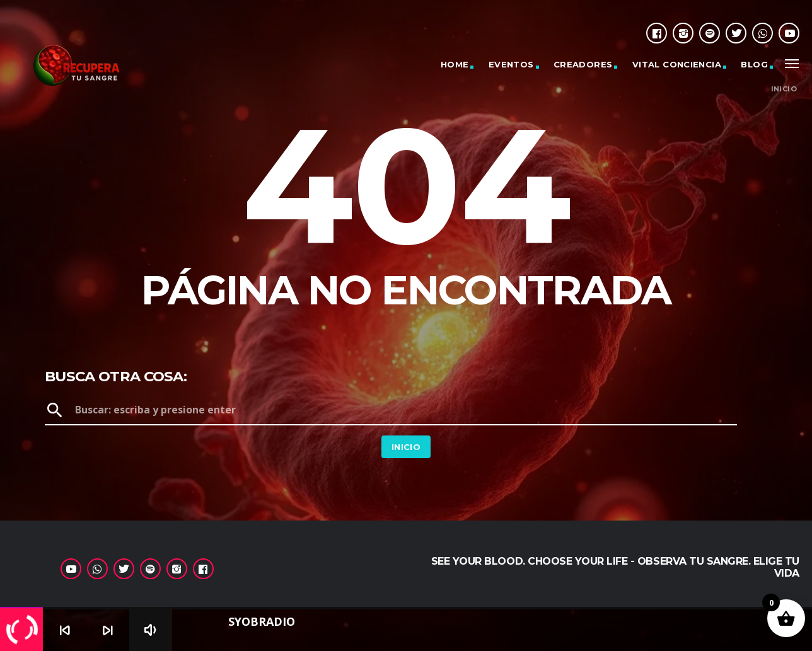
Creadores (583, 64)
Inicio (784, 89)
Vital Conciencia (677, 64)
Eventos (511, 64)
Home (455, 64)
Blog (754, 64)
